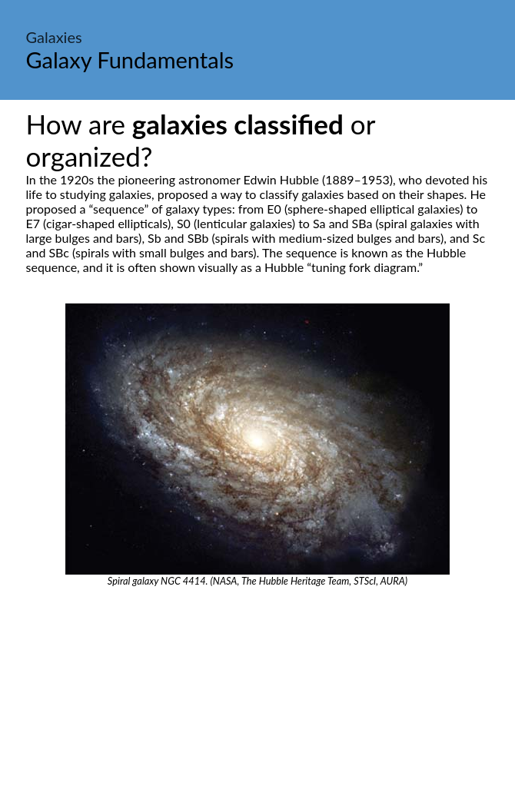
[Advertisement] (257, 702)
